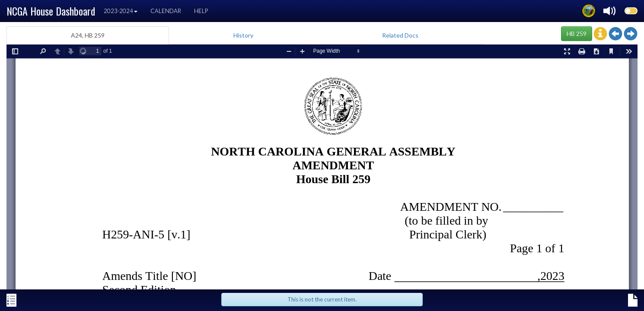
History (243, 35)
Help (201, 11)
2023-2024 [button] (121, 11)
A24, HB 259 (88, 35)
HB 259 (577, 33)
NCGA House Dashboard (51, 11)
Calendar (166, 11)
